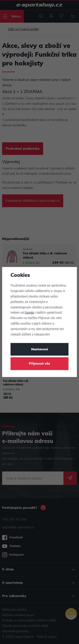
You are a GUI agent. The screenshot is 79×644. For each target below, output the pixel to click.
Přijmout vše (39, 364)
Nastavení (40, 349)
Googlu (29, 313)
